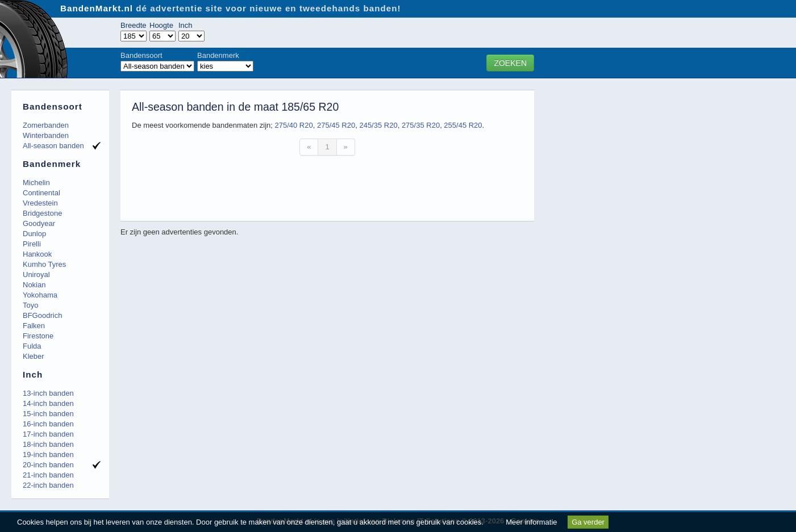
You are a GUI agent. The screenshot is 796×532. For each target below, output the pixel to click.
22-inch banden (48, 485)
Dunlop (34, 234)
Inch (186, 25)
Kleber (34, 356)
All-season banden (53, 146)
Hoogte (161, 25)
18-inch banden (48, 444)
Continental (41, 193)
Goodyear (39, 223)
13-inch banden (48, 393)
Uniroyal (36, 275)
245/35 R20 (378, 125)
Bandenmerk (218, 55)
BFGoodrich (42, 315)
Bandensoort (141, 55)
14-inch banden (48, 403)
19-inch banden (48, 454)
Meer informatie (531, 522)
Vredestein (40, 203)
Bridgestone (42, 213)
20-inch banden (48, 465)
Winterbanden (46, 135)
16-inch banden (48, 424)
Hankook (37, 254)
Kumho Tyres (44, 264)
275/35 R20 (421, 125)
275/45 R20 (336, 125)
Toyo (30, 305)
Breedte (134, 25)
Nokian (34, 285)
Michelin (36, 183)
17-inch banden (48, 434)
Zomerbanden (46, 125)
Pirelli (32, 244)
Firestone (38, 336)
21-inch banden (48, 475)
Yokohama (40, 295)
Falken (34, 326)
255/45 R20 (463, 125)
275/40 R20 (293, 125)
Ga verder (588, 522)
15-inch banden (48, 414)
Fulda (32, 346)
